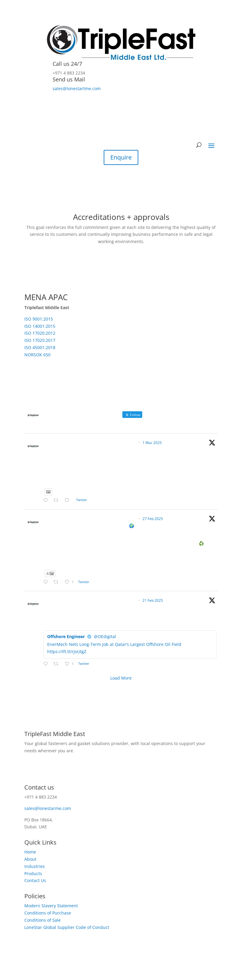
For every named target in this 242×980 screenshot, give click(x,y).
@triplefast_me (123, 443)
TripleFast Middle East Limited (75, 442)
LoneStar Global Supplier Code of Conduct (67, 927)
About (30, 859)
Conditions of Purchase (48, 913)
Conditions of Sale (43, 920)
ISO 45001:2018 (40, 347)
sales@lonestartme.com (77, 88)
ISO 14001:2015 (40, 326)
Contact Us (35, 880)
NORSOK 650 (37, 355)
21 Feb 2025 (153, 600)
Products (33, 873)
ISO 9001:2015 (39, 319)
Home (30, 852)
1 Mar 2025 (152, 443)
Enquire (121, 157)
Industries (35, 866)
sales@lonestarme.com (48, 808)
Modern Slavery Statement (51, 906)
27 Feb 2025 (153, 519)
